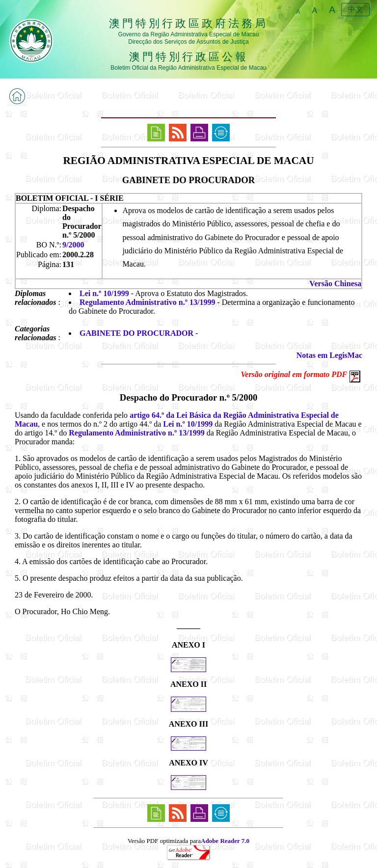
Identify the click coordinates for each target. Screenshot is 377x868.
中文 (355, 9)
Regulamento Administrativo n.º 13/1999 (147, 302)
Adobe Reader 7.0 (225, 841)
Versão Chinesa (335, 284)
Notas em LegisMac (329, 355)
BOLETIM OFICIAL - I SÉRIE (70, 198)
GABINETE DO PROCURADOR (136, 333)
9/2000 (73, 245)
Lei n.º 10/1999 (104, 293)
